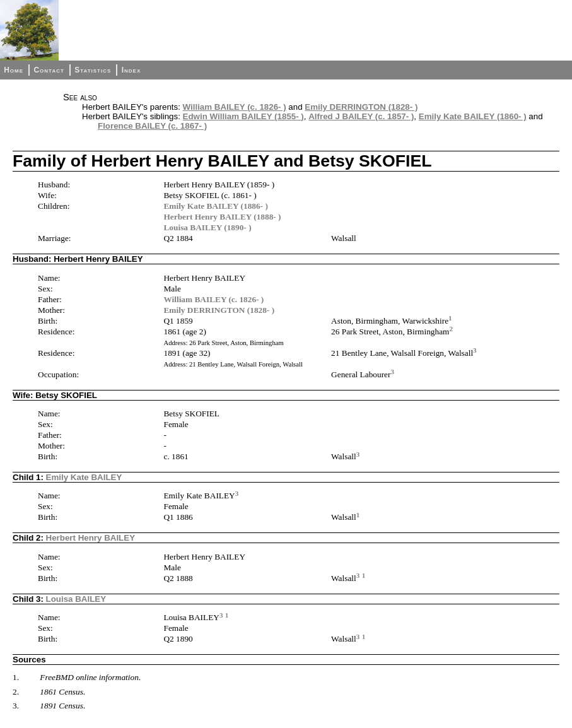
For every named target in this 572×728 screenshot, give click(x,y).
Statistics (93, 70)
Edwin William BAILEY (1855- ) (243, 116)
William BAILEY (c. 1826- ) (235, 107)
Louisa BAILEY (76, 599)
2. (16, 692)
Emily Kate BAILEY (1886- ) (215, 206)
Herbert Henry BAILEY (90, 538)
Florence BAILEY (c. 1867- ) (152, 126)
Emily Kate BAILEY (84, 477)
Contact (49, 70)
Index (131, 70)
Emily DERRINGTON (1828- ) (361, 107)
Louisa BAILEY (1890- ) (207, 227)
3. (16, 706)
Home (14, 70)
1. (16, 677)
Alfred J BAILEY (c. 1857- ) (361, 116)
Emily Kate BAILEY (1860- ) (473, 116)
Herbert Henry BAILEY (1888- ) (222, 217)
